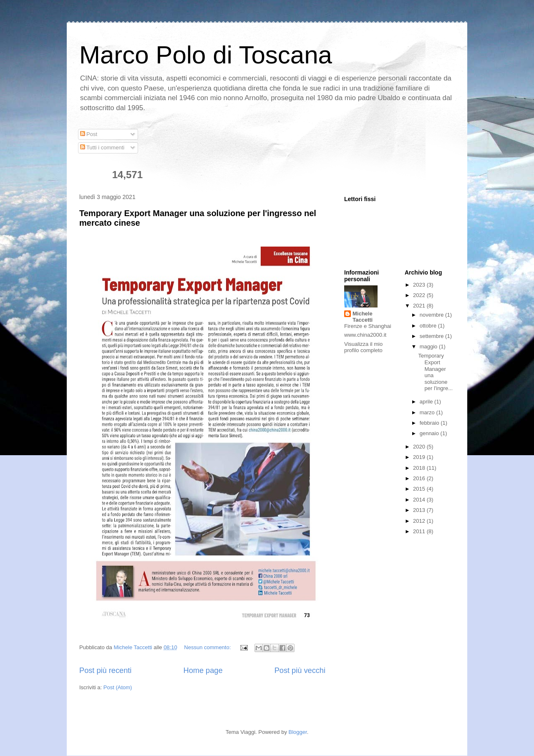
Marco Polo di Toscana (206, 55)
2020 (420, 447)
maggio (429, 346)
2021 (420, 306)
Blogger (298, 732)
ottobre (429, 326)
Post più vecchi (300, 670)
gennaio (430, 433)
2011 (420, 531)
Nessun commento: (208, 647)
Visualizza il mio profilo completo (363, 347)
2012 (420, 521)
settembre (432, 336)
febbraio (430, 423)
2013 (420, 510)
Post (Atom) (118, 687)
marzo (428, 412)
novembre (432, 315)
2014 (420, 500)
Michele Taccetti (363, 317)
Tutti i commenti (102, 147)
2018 (420, 468)
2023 (420, 285)
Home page (203, 670)
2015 (420, 489)
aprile (427, 402)
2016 (420, 478)
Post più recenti (105, 670)
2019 (420, 457)
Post (89, 134)
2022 (420, 295)
